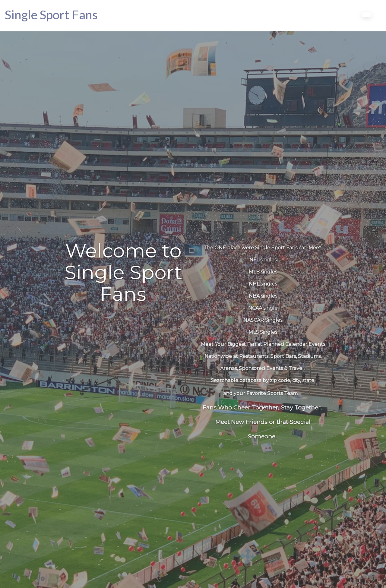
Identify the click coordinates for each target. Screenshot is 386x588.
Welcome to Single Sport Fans (123, 272)
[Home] (51, 15)
